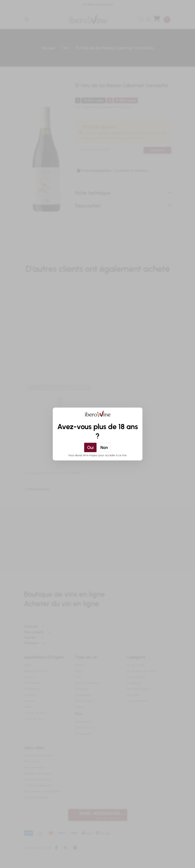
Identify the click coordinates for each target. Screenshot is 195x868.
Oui (90, 447)
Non (104, 447)
